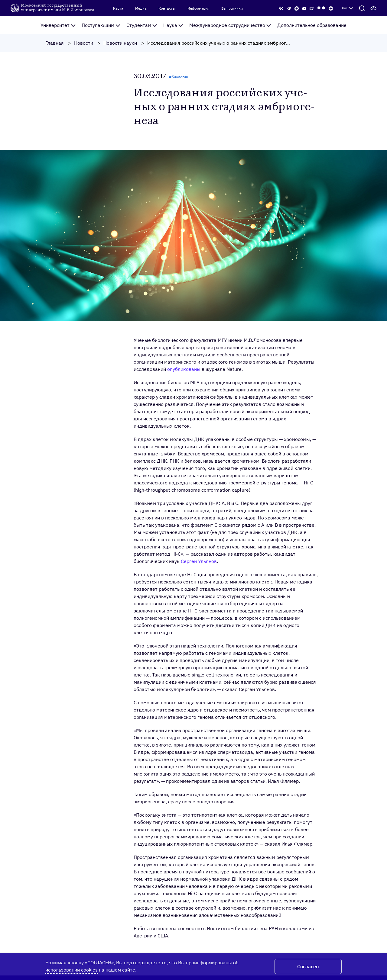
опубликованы (184, 369)
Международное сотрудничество (230, 25)
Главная (55, 43)
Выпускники (232, 8)
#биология (178, 77)
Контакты (167, 8)
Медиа (141, 8)
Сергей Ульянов (199, 561)
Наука (173, 25)
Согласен (308, 966)
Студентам (142, 25)
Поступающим (101, 25)
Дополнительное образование (312, 25)
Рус (348, 8)
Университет (58, 25)
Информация (198, 8)
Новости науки (120, 43)
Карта (118, 8)
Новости (84, 43)
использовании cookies (72, 970)
